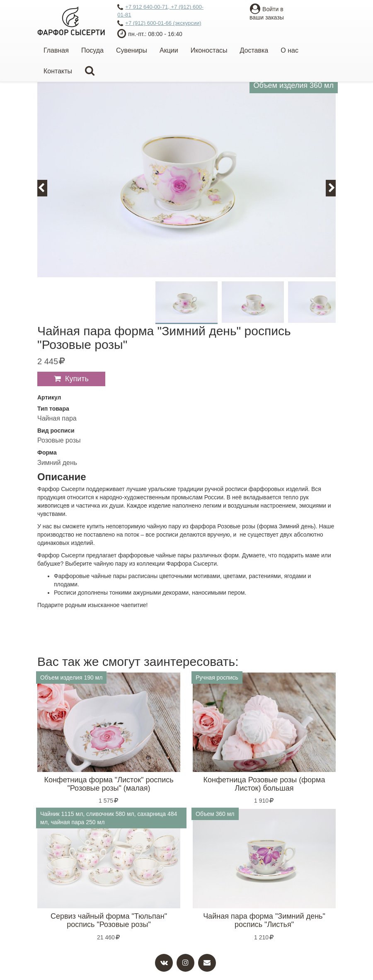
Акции (169, 50)
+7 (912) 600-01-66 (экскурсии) (159, 24)
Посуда (92, 50)
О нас (289, 50)
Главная (56, 50)
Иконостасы (209, 50)
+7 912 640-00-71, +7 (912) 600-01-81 (160, 11)
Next (335, 188)
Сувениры (132, 50)
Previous (46, 188)
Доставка (254, 50)
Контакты (58, 71)
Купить (77, 379)
